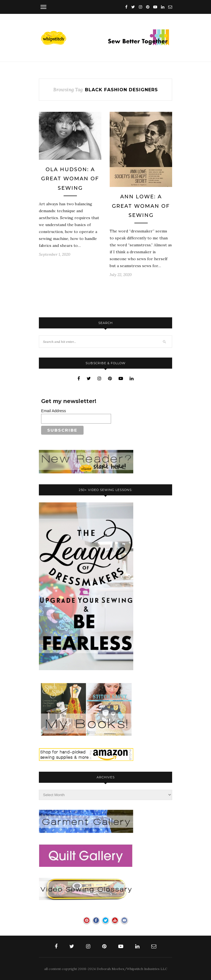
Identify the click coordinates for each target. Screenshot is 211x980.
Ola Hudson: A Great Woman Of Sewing (70, 179)
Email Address (53, 411)
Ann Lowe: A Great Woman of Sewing (141, 206)
